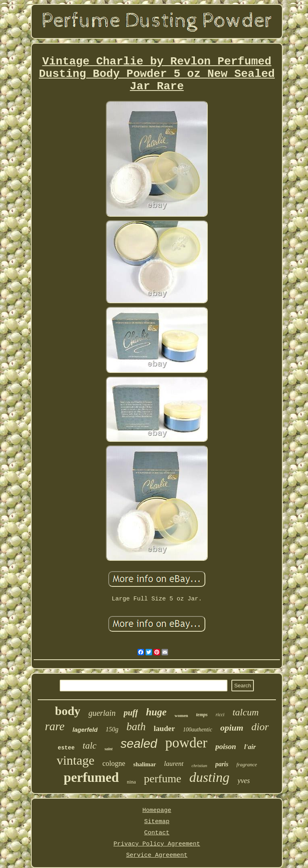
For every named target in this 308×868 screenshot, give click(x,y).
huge (156, 712)
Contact (157, 833)
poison (226, 746)
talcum (246, 712)
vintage (75, 760)
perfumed (91, 777)
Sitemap (157, 822)
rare (55, 726)
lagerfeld (85, 730)
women (181, 715)
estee (66, 748)
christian (200, 765)
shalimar (145, 764)
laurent (174, 764)
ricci (220, 715)
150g (112, 729)
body (68, 711)
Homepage (157, 811)
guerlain (102, 713)
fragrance (247, 764)
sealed (139, 744)
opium (232, 728)
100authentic (198, 730)
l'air (250, 747)
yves (244, 781)
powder (186, 743)
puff (131, 713)
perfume (163, 778)
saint (109, 749)
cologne (114, 763)
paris (222, 764)
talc (90, 746)
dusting (209, 777)
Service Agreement (157, 855)
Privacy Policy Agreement (157, 844)
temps (202, 715)
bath (136, 727)
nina (131, 782)
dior (260, 727)
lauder (164, 728)
